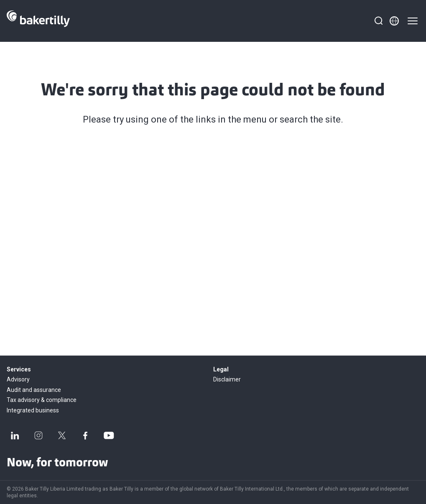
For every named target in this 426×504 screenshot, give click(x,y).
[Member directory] (394, 21)
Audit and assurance (34, 390)
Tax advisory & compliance (42, 400)
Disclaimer (227, 379)
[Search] (378, 21)
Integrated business (33, 410)
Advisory (18, 379)
